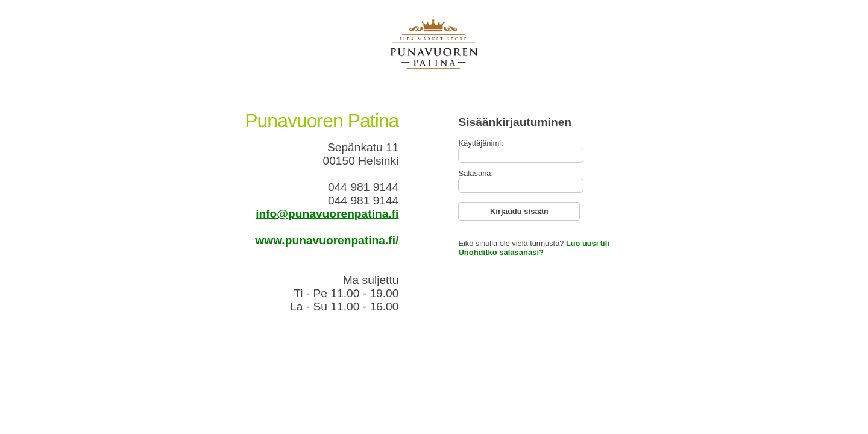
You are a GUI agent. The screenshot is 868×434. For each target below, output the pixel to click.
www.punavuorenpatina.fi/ (327, 240)
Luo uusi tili (588, 243)
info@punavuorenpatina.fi (327, 214)
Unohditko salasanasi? (501, 252)
